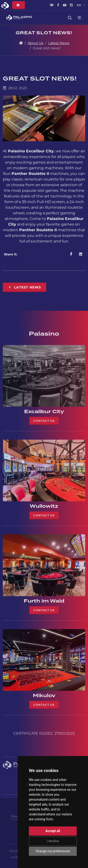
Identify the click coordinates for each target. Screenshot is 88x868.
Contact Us (44, 421)
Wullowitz (44, 506)
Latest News (59, 43)
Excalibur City (44, 411)
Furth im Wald (44, 601)
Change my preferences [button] (53, 851)
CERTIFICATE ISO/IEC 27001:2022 (44, 733)
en (81, 5)
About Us (36, 43)
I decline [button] (53, 841)
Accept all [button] (53, 831)
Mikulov (44, 695)
